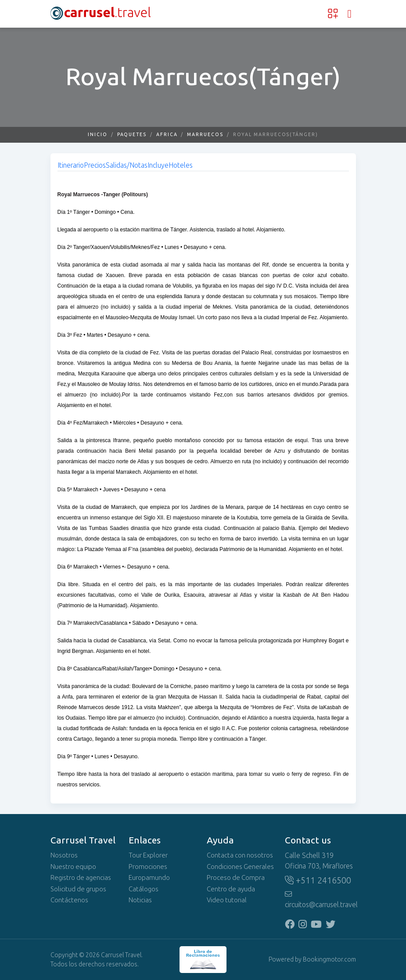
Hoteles (181, 165)
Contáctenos (69, 900)
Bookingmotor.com (329, 960)
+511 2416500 (318, 880)
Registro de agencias (81, 878)
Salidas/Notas (127, 165)
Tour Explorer (148, 855)
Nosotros (64, 855)
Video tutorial (227, 900)
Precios (95, 165)
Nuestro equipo (73, 867)
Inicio (98, 135)
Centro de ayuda (231, 889)
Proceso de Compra (236, 878)
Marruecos (205, 135)
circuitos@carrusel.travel (320, 900)
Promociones (148, 867)
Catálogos (144, 889)
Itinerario (71, 165)
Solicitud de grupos (78, 889)
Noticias (140, 900)
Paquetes (132, 135)
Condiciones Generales (240, 867)
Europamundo (149, 878)
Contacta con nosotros (240, 855)
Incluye (158, 165)
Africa (167, 135)
